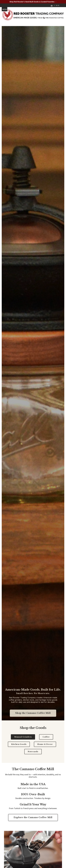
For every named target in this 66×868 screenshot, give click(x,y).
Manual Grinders (23, 737)
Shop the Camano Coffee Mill (33, 713)
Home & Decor (45, 744)
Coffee (46, 737)
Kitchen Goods (19, 744)
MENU (5, 9)
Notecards (33, 752)
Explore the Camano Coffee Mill (33, 817)
